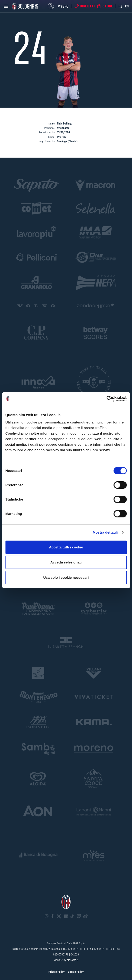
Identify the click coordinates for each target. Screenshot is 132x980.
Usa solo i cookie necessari (66, 577)
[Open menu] (6, 7)
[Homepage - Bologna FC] (25, 6)
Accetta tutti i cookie (66, 547)
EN (127, 6)
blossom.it (73, 960)
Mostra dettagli (105, 532)
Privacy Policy (56, 972)
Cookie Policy (76, 972)
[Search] (121, 6)
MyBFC (63, 6)
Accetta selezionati (66, 562)
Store (108, 6)
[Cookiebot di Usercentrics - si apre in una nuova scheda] (106, 399)
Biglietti (87, 6)
